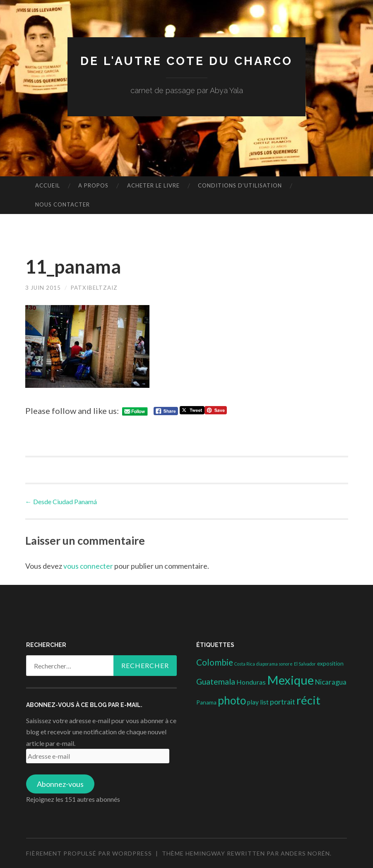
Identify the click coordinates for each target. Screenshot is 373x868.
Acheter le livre (153, 185)
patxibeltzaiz (96, 287)
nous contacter (63, 204)
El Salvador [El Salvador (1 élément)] (305, 664)
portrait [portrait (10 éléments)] (283, 702)
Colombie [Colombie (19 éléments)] (215, 662)
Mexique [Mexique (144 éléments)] (290, 680)
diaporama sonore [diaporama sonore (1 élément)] (274, 664)
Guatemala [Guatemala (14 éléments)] (216, 682)
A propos (93, 185)
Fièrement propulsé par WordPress (89, 853)
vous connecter (89, 565)
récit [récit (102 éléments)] (308, 700)
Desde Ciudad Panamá (61, 501)
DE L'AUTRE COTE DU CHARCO (186, 61)
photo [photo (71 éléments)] (232, 700)
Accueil (48, 185)
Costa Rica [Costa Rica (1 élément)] (245, 664)
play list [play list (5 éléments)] (258, 702)
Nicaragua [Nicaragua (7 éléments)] (331, 682)
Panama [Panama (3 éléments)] (206, 702)
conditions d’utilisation (240, 185)
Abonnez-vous (60, 784)
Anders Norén (305, 853)
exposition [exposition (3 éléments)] (330, 664)
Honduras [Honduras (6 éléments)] (251, 682)
